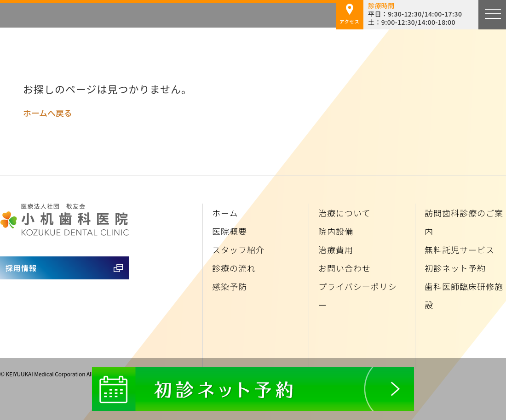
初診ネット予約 (455, 268)
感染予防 (230, 286)
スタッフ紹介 (238, 250)
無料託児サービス (460, 250)
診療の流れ (234, 268)
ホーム (225, 213)
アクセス (350, 14)
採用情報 (21, 268)
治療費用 (336, 250)
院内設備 (336, 231)
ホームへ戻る (47, 113)
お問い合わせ (345, 268)
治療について (344, 213)
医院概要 (230, 231)
